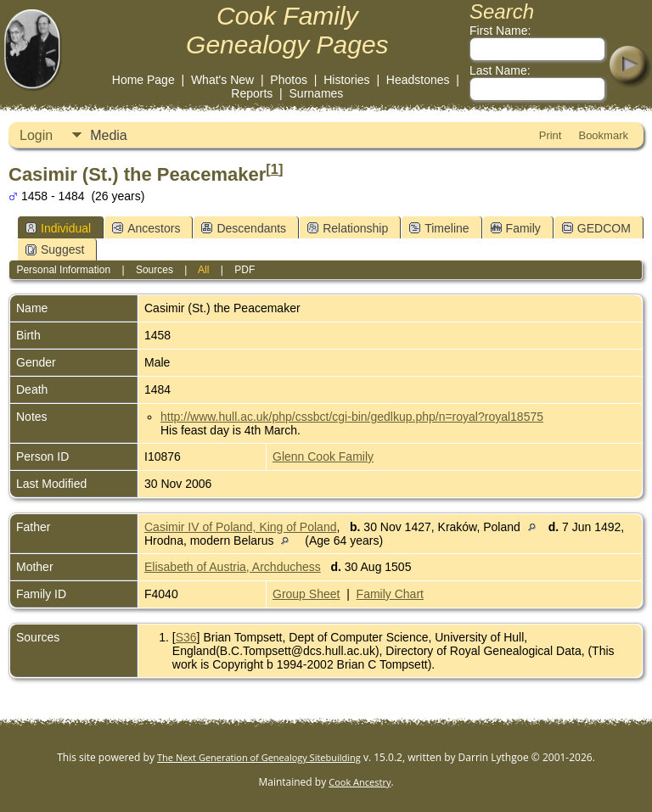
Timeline (439, 228)
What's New (222, 80)
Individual (58, 228)
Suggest (55, 249)
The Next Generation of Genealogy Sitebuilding (259, 757)
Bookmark (603, 135)
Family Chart (390, 594)
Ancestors (146, 228)
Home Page (143, 80)
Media (109, 135)
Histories (346, 80)
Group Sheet (306, 594)
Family (516, 228)
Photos (289, 80)
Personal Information (63, 270)
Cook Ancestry (360, 782)
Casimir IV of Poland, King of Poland (240, 527)
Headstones (418, 80)
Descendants (244, 228)
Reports (252, 93)
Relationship (348, 228)
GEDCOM (596, 228)
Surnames (317, 93)
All (203, 270)
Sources (155, 270)
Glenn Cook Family (323, 456)
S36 (186, 637)
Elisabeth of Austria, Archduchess (233, 567)
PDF (244, 270)
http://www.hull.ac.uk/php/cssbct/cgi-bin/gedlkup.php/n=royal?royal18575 (352, 417)
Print (551, 135)
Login (36, 135)
